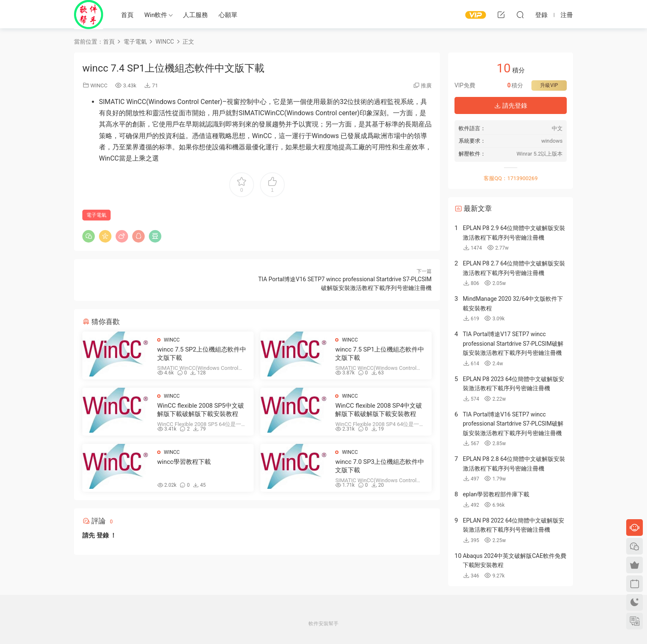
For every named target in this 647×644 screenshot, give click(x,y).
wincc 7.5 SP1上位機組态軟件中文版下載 (380, 354)
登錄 (103, 535)
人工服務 (195, 15)
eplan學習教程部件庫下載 (496, 494)
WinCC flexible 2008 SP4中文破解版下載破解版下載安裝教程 (379, 410)
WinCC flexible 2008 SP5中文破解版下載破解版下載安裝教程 (201, 410)
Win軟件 (156, 15)
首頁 (127, 15)
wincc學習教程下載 (184, 462)
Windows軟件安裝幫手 (89, 15)
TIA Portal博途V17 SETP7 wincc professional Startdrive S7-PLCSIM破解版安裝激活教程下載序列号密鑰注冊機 (513, 343)
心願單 (228, 15)
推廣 (426, 85)
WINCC (99, 85)
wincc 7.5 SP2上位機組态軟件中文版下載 (202, 354)
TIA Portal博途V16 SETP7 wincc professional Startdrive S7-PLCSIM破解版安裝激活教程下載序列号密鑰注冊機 (513, 424)
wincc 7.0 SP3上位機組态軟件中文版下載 (380, 466)
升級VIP (549, 85)
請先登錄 (511, 106)
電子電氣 (96, 215)
